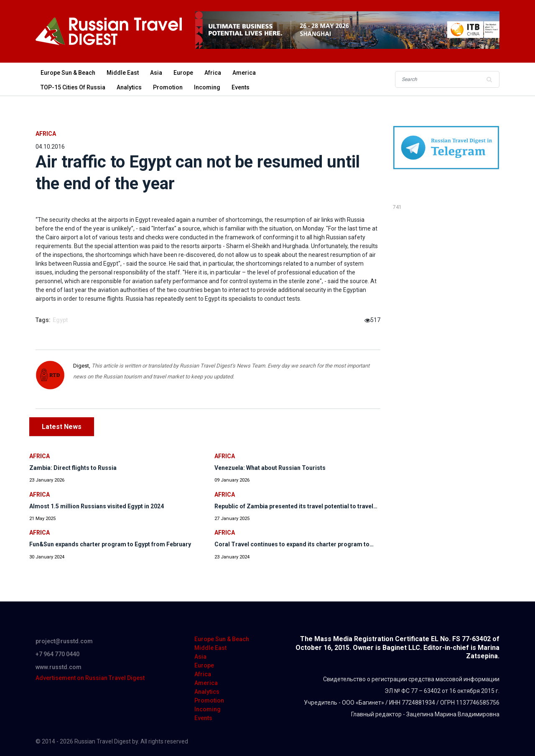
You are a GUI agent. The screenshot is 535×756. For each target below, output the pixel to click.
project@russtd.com (64, 641)
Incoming (207, 87)
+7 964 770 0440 (57, 654)
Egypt (60, 320)
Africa (213, 73)
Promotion (168, 87)
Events (241, 87)
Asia (156, 73)
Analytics (129, 87)
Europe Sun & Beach (68, 73)
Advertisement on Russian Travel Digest (90, 678)
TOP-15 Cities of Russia (73, 87)
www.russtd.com (59, 667)
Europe (183, 73)
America (244, 73)
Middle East (123, 73)
